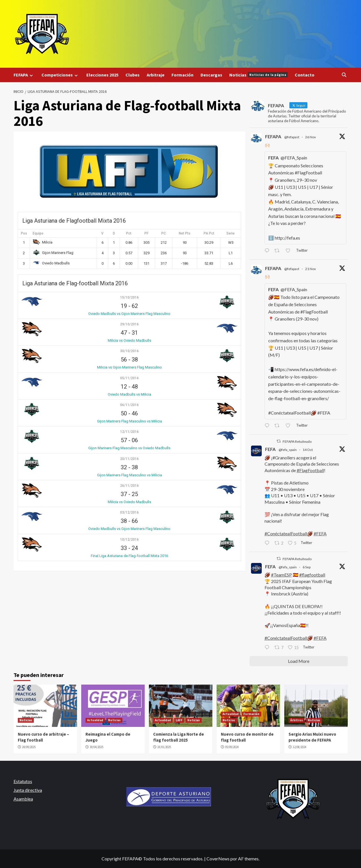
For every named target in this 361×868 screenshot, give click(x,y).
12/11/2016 (129, 432)
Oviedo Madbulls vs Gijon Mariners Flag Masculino (129, 314)
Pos (24, 233)
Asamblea (23, 799)
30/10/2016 (129, 351)
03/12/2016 (129, 512)
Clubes (133, 75)
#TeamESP (281, 575)
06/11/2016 (129, 405)
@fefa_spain (288, 450)
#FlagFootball (310, 470)
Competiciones (60, 75)
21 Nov (311, 269)
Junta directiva (28, 790)
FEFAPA (24, 75)
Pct (129, 233)
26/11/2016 (129, 486)
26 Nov (311, 137)
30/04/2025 (96, 747)
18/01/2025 (164, 747)
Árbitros (297, 720)
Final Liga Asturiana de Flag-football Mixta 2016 (129, 556)
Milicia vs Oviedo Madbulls (129, 340)
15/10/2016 (129, 297)
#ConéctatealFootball (286, 533)
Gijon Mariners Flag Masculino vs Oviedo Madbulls (129, 448)
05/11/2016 (129, 378)
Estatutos (23, 781)
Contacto (305, 75)
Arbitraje (156, 75)
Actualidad (95, 720)
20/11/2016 (129, 459)
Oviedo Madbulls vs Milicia (129, 394)
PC (164, 233)
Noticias (258, 75)
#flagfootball (312, 575)
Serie (231, 233)
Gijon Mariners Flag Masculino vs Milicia (129, 421)
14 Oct (308, 450)
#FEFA (320, 533)
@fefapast (292, 137)
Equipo (38, 233)
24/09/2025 (29, 747)
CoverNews (218, 859)
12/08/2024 (300, 747)
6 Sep (307, 567)
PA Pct (209, 233)
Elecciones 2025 (102, 75)
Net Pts (185, 233)
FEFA (270, 449)
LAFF (179, 720)
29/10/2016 (129, 324)
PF (146, 233)
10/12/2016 (129, 540)
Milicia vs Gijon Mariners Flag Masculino (129, 367)
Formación (182, 75)
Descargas (211, 75)
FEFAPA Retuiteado (297, 441)
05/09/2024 (232, 747)
